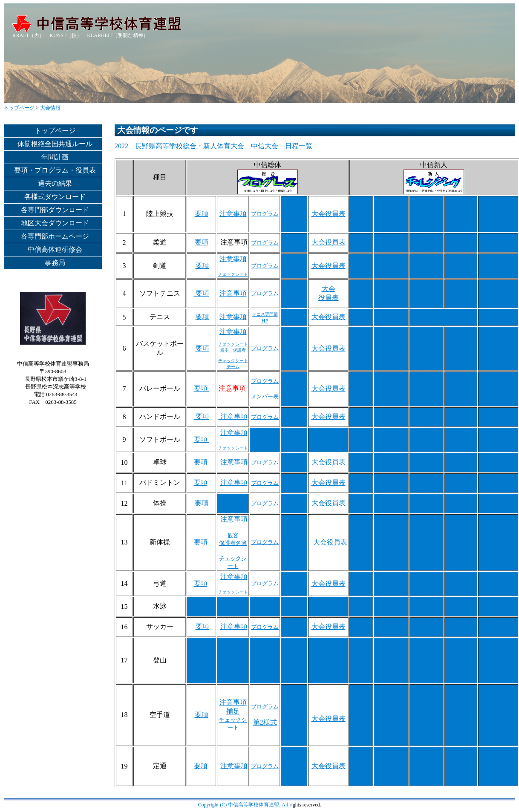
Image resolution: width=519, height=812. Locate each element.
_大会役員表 (329, 542)
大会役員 (498, 766)
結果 (294, 214)
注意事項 (233, 214)
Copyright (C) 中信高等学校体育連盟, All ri (245, 805)
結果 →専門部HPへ (461, 293)
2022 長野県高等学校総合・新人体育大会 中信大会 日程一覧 (213, 146)
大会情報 (50, 108)
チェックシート (233, 361)
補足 (233, 711)
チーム (233, 367)
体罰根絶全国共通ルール (55, 144)
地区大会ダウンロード (55, 223)
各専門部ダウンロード (55, 210)
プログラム (265, 214)
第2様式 (265, 722)
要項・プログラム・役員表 (55, 170)
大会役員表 (329, 214)
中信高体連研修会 (55, 249)
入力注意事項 (391, 487)
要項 (202, 214)
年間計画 (55, 157)
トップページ (19, 108)
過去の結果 (55, 183)
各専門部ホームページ (55, 236)
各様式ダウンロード (55, 197)
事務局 (55, 263)
